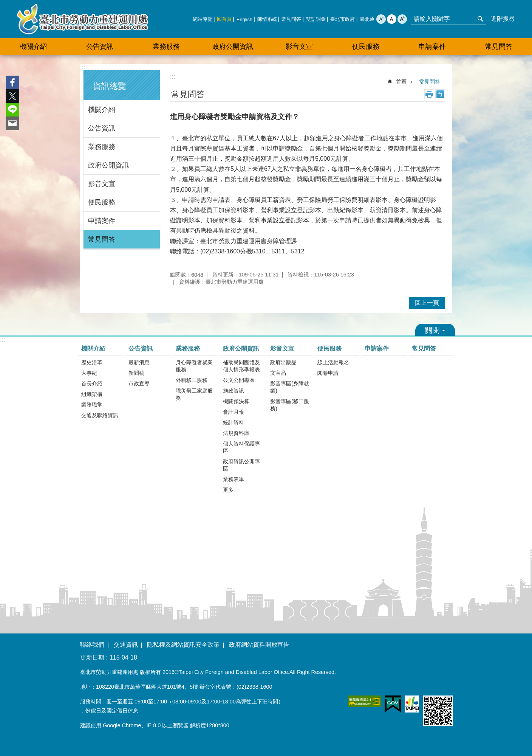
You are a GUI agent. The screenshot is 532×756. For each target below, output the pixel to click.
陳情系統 (267, 19)
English (244, 19)
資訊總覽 (110, 86)
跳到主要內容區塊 (4, 4)
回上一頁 (427, 303)
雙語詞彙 (316, 19)
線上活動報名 (333, 362)
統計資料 (234, 422)
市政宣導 (139, 383)
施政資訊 (234, 391)
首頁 (401, 82)
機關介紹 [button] (33, 47)
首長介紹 (92, 383)
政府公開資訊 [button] (233, 47)
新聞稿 (136, 373)
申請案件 (432, 47)
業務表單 (234, 479)
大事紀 (89, 373)
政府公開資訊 (108, 165)
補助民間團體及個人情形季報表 (241, 366)
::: (83, 67)
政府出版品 (283, 362)
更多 (228, 490)
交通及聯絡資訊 (100, 415)
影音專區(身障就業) (290, 387)
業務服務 (102, 147)
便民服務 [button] (366, 47)
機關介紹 (102, 110)
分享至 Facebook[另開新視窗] (12, 82)
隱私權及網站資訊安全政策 (183, 645)
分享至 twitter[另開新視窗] (12, 96)
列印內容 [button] (429, 94)
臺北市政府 (343, 19)
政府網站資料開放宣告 (259, 645)
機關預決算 (236, 401)
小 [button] (381, 19)
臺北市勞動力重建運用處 (82, 19)
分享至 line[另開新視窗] (12, 110)
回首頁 (224, 19)
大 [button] (402, 19)
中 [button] (392, 19)
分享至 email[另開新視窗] (12, 123)
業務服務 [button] (166, 47)
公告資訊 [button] (100, 47)
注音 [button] (440, 94)
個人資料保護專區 (241, 447)
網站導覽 (203, 19)
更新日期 (92, 657)
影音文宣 (102, 184)
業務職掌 (92, 405)
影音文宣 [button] (299, 47)
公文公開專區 (239, 380)
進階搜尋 (503, 19)
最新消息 (139, 362)
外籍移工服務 (192, 380)
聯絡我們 (92, 645)
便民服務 (102, 202)
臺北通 (367, 19)
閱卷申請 (328, 373)
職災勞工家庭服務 (194, 394)
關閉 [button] (435, 330)
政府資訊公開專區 (241, 465)
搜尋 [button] (480, 19)
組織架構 (92, 394)
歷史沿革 (92, 362)
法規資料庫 (236, 433)
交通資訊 (126, 645)
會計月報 (234, 412)
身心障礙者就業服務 (194, 366)
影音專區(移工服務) (290, 405)
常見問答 (291, 19)
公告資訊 (102, 128)
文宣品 (278, 373)
